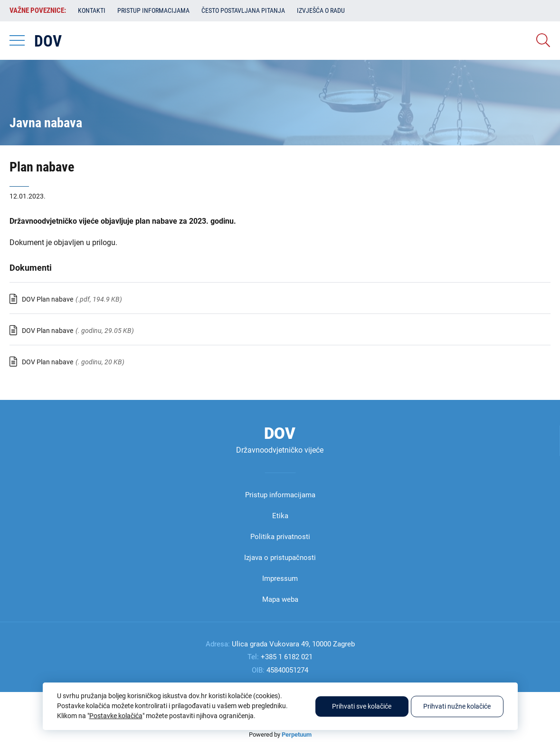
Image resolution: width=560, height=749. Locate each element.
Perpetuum (297, 735)
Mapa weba (280, 599)
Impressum (280, 578)
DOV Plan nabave (47, 299)
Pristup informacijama (153, 10)
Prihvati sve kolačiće (362, 706)
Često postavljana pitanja (243, 10)
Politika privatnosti (280, 537)
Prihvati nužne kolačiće (457, 706)
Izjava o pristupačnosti (280, 558)
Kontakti (92, 10)
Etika (280, 516)
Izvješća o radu (321, 10)
